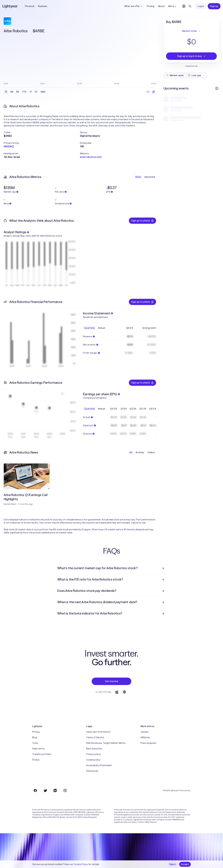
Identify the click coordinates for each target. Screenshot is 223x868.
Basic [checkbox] (138, 177)
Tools (35, 743)
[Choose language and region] (184, 6)
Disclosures (92, 771)
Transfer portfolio (42, 754)
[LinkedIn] (55, 790)
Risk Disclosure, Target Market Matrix (106, 743)
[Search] (190, 6)
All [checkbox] (131, 452)
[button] (42, 132)
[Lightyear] (10, 6)
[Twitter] (45, 790)
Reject (173, 864)
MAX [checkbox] (43, 92)
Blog (35, 737)
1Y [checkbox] (31, 92)
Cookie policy (93, 760)
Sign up (214, 6)
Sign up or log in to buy (191, 56)
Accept (185, 864)
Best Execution (94, 749)
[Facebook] (35, 790)
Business (43, 6)
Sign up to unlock (142, 221)
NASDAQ (9, 146)
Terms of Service (95, 737)
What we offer (134, 6)
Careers (145, 732)
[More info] (217, 88)
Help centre (38, 749)
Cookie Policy (81, 864)
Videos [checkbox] (151, 452)
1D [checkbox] (6, 92)
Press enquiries (148, 743)
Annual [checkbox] (101, 328)
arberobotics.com (91, 157)
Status (36, 760)
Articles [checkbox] (140, 452)
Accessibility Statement (99, 765)
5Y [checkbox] (36, 92)
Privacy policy (93, 754)
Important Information (98, 732)
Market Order (191, 31)
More (173, 6)
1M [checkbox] (18, 92)
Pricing (151, 6)
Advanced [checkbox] (150, 177)
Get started (111, 681)
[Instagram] (65, 790)
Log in (201, 6)
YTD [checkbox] (24, 92)
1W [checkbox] (12, 92)
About (161, 6)
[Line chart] (148, 92)
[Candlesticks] (154, 92)
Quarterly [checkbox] (90, 328)
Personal (30, 6)
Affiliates (145, 737)
